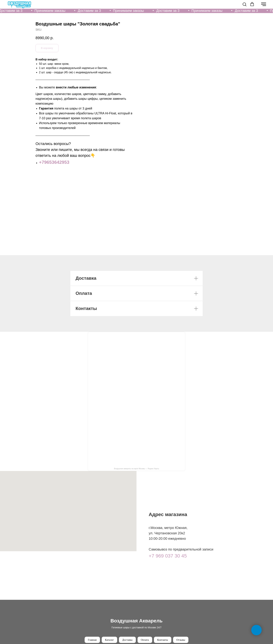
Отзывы (181, 640)
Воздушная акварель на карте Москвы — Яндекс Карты (136, 469)
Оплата (145, 640)
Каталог (109, 640)
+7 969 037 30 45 (168, 556)
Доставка (127, 640)
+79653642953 (159, 162)
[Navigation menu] (264, 4)
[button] (244, 4)
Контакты (163, 640)
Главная (92, 640)
